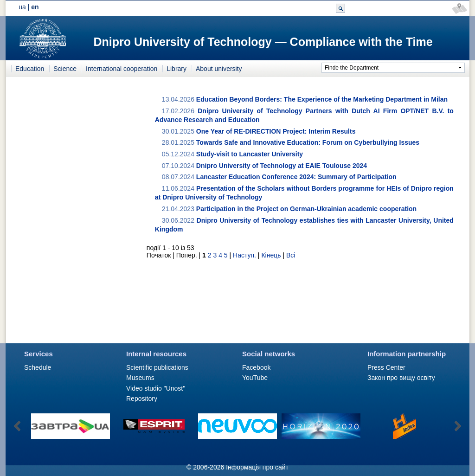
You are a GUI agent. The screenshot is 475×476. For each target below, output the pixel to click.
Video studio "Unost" (156, 388)
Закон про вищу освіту (401, 378)
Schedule (38, 367)
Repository (142, 399)
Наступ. (244, 255)
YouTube (255, 378)
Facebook (256, 367)
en (35, 7)
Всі (291, 255)
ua (22, 7)
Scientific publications (157, 367)
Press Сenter (386, 367)
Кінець (271, 255)
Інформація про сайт (257, 467)
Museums (140, 378)
